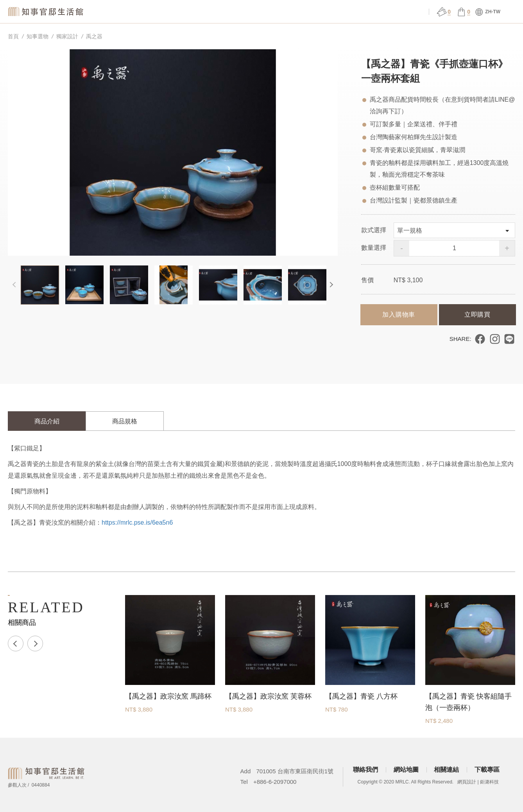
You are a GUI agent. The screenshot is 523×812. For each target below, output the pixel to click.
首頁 (13, 36)
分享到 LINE (509, 339)
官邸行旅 (349, 12)
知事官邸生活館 (47, 12)
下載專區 (487, 770)
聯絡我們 (365, 770)
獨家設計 (67, 36)
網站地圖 (406, 770)
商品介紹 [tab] (47, 421)
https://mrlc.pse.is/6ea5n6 (137, 523)
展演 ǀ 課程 (295, 12)
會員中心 (402, 12)
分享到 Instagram (495, 339)
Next (330, 285)
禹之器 (94, 36)
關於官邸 (188, 12)
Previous (16, 285)
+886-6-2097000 (275, 782)
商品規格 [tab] (125, 421)
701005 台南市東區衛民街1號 (295, 771)
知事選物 (134, 12)
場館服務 (242, 12)
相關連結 (446, 770)
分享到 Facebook (480, 339)
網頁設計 (467, 782)
